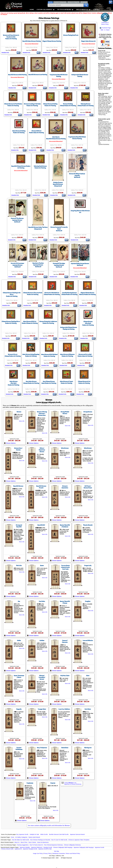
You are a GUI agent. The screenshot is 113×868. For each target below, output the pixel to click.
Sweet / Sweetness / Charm (19, 677)
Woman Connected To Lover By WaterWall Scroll (59, 229)
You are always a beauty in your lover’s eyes (65, 567)
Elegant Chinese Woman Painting (52, 41)
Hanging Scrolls (48, 847)
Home (32, 10)
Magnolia (19, 709)
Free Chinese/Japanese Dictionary (53, 845)
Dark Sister (88, 709)
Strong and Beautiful (19, 526)
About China (24, 842)
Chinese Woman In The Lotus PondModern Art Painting (33, 294)
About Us (17, 842)
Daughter (88, 601)
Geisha (19, 641)
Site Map (56, 851)
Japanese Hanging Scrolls (30, 849)
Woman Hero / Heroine (18, 449)
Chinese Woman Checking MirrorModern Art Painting (11, 322)
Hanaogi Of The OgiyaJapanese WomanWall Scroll (59, 265)
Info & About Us (83, 10)
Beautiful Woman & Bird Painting (17, 75)
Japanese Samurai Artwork (77, 834)
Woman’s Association (65, 487)
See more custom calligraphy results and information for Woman (49, 825)
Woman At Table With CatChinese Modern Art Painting (52, 294)
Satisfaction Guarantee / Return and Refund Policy (66, 853)
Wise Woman (65, 448)
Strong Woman (88, 412)
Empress (53, 783)
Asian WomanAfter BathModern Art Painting (13, 383)
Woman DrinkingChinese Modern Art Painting (68, 105)
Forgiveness (30, 783)
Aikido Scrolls (44, 834)
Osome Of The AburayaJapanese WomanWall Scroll (17, 220)
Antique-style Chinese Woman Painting (80, 76)
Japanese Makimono (37, 847)
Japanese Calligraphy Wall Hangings (84, 847)
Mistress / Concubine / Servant (42, 677)
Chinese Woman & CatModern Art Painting (84, 382)
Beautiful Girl (41, 525)
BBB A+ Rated (105, 30)
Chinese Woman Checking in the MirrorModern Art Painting (12, 295)
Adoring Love (88, 748)
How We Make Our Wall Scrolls (20, 840)
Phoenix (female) (88, 525)
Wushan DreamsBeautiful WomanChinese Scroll (58, 184)
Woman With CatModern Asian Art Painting (36, 132)
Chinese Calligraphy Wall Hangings (63, 847)
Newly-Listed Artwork (34, 837)
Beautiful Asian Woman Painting (32, 41)
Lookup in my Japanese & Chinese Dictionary (73, 783)
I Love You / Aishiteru (64, 709)
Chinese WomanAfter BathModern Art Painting (88, 323)
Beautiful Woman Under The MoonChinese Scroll (38, 228)
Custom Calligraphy (46, 10)
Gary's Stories (32, 842)
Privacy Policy (47, 853)
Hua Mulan (42, 601)
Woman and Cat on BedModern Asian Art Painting (85, 355)
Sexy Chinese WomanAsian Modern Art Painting (49, 382)
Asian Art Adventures (43, 842)
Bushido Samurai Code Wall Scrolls (59, 834)
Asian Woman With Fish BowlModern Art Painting (49, 355)
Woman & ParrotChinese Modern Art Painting (13, 355)
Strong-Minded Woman (65, 413)
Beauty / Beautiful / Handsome (65, 526)
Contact (96, 10)
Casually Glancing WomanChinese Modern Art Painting (69, 294)
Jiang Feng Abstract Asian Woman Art (80, 212)
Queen (42, 566)
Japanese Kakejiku (25, 847)
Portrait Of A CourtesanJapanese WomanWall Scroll (17, 265)
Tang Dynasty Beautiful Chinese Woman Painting (77, 138)
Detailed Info (5, 53)
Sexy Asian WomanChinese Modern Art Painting (31, 382)
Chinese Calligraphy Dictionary (72, 845)
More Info (22, 421)
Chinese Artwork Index (7, 849)
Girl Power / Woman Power (88, 487)
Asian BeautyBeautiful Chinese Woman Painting (56, 138)
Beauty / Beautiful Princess (65, 602)
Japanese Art (18, 849)
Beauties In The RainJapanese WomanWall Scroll (38, 265)
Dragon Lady (88, 566)
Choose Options (10, 443)
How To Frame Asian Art (36, 845)
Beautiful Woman (18, 486)
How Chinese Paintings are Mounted (40, 840)
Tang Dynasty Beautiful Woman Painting (59, 76)
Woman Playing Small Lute (71, 35)
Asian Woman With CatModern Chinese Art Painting (30, 322)
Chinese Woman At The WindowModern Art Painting (13, 105)
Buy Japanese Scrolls (22, 834)
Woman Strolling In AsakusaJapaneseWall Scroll (77, 176)
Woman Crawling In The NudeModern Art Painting (32, 105)
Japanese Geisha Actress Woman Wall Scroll (80, 264)
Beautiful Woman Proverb (41, 487)
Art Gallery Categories (21, 837)
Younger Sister (42, 709)
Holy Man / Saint (65, 676)
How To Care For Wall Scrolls (59, 840)
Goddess (42, 641)
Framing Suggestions (23, 845)
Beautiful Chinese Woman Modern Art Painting (21, 167)
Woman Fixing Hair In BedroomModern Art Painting (48, 322)
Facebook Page (105, 28)
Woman (19, 412)
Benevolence (65, 748)
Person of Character (65, 641)
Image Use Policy (38, 853)
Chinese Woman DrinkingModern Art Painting (50, 105)
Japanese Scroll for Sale (45, 849)
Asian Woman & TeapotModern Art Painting (66, 382)
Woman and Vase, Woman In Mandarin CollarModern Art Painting (11, 37)
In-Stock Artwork (65, 10)
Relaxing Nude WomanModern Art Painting (40, 167)
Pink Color (19, 566)
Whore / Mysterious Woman (42, 450)
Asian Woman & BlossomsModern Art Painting (67, 355)
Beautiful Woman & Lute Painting (38, 75)
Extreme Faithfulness (19, 749)
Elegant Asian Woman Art (88, 41)
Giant (88, 676)
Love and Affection (88, 641)
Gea (19, 601)
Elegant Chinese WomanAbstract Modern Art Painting (87, 294)
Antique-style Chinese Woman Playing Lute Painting (69, 328)
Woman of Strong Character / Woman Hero (42, 414)
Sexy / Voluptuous (42, 748)
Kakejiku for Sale (34, 834)
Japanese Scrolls (99, 847)
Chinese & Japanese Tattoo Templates (79, 840)
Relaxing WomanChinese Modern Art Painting (86, 105)
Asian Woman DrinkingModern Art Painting (19, 132)
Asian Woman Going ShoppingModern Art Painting (31, 355)
